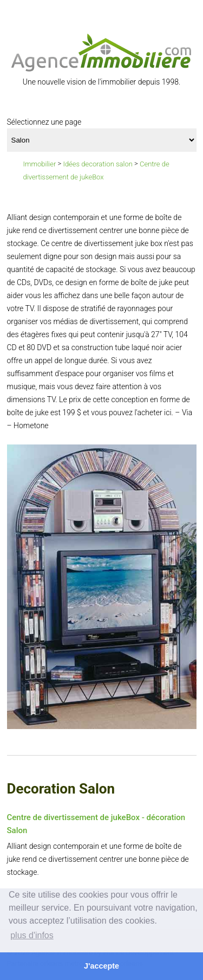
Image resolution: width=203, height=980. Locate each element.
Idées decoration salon (98, 164)
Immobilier (40, 164)
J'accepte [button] (101, 966)
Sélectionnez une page (44, 122)
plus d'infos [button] (32, 935)
